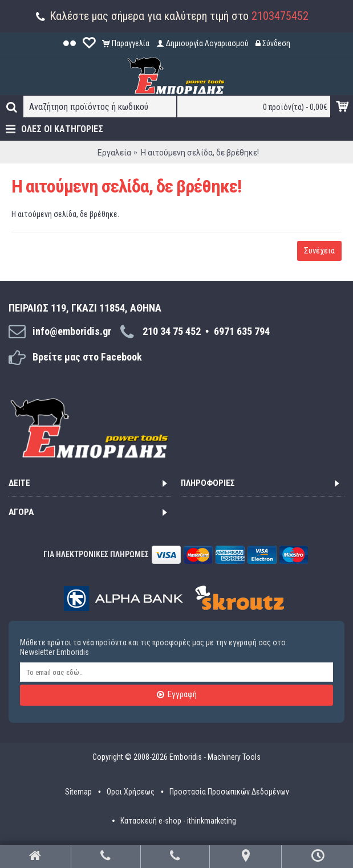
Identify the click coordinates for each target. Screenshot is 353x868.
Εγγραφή (176, 695)
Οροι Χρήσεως (131, 792)
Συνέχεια (319, 251)
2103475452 (280, 16)
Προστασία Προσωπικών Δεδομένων (229, 792)
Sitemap (78, 792)
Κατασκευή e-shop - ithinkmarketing (178, 821)
